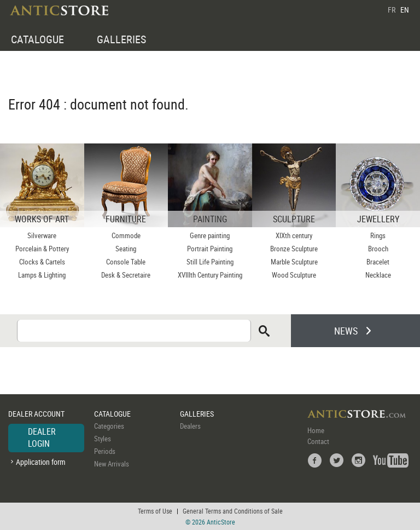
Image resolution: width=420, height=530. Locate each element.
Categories (109, 426)
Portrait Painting (210, 249)
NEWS (346, 331)
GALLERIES (121, 39)
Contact (318, 441)
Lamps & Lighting (42, 275)
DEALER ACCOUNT (36, 414)
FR (392, 10)
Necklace (378, 275)
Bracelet (378, 262)
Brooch (378, 249)
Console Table (126, 262)
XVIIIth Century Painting (210, 275)
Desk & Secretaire (126, 275)
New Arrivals (112, 464)
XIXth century (294, 235)
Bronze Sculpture (294, 249)
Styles (103, 439)
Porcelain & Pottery (42, 249)
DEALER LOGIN (42, 437)
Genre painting (210, 235)
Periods (105, 451)
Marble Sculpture (294, 262)
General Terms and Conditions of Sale (233, 511)
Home (316, 430)
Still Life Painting (210, 262)
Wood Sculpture (294, 275)
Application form (41, 462)
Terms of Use (155, 511)
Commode (126, 235)
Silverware (42, 235)
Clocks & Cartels (42, 262)
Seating (126, 249)
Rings (378, 235)
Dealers (190, 426)
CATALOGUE (37, 39)
